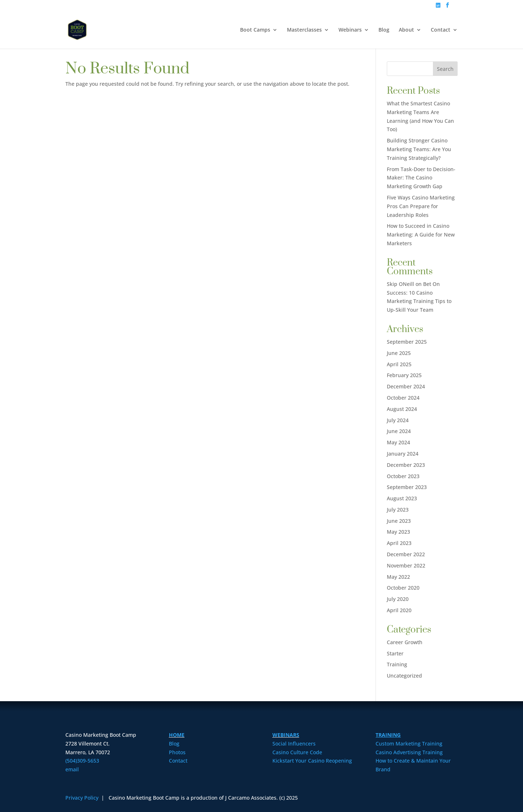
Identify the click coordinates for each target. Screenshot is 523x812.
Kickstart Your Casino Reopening (312, 761)
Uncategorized (404, 676)
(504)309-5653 (82, 761)
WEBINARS (286, 735)
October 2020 (403, 588)
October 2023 (403, 476)
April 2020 (399, 610)
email (72, 769)
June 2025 (399, 353)
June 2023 (399, 521)
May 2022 (398, 577)
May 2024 (398, 442)
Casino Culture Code (297, 752)
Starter (395, 653)
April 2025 (399, 364)
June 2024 (399, 431)
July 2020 (398, 599)
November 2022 (406, 565)
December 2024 (406, 386)
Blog (384, 30)
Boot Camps (255, 30)
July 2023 (398, 510)
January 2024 (403, 454)
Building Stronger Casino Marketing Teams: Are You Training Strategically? (419, 149)
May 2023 (398, 532)
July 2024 (398, 420)
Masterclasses (304, 30)
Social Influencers (294, 744)
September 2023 (407, 487)
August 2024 (402, 409)
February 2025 (404, 375)
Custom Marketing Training (409, 744)
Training (397, 664)
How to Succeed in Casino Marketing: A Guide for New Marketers (421, 235)
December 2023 (406, 465)
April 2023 (399, 543)
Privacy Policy (83, 798)
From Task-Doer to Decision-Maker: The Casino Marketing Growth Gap (421, 178)
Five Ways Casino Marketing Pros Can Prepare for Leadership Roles (421, 206)
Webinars (350, 30)
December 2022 (406, 554)
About (406, 30)
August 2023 (402, 498)
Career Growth (405, 642)
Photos (177, 752)
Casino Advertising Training (409, 752)
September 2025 (407, 342)
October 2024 (403, 398)
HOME (177, 735)
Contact (441, 30)
